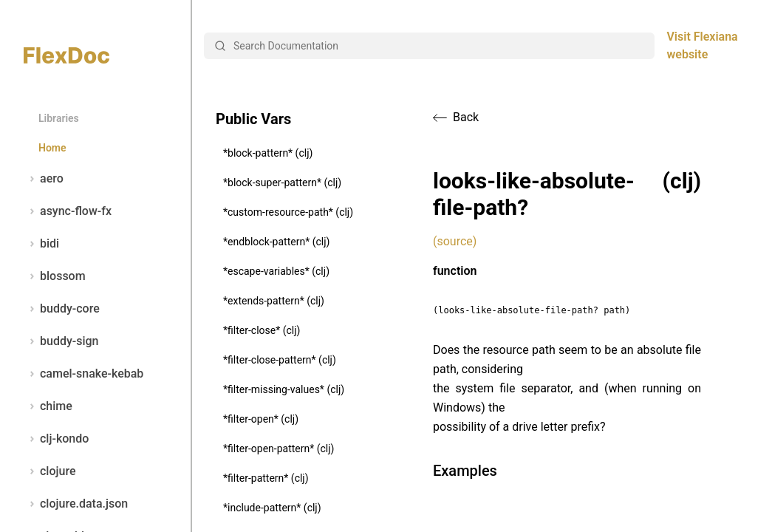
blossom (55, 276)
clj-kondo (56, 439)
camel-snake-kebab (83, 374)
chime (48, 406)
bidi (41, 244)
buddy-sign (61, 341)
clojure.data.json (76, 504)
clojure (50, 471)
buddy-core (62, 309)
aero (44, 179)
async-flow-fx (68, 211)
